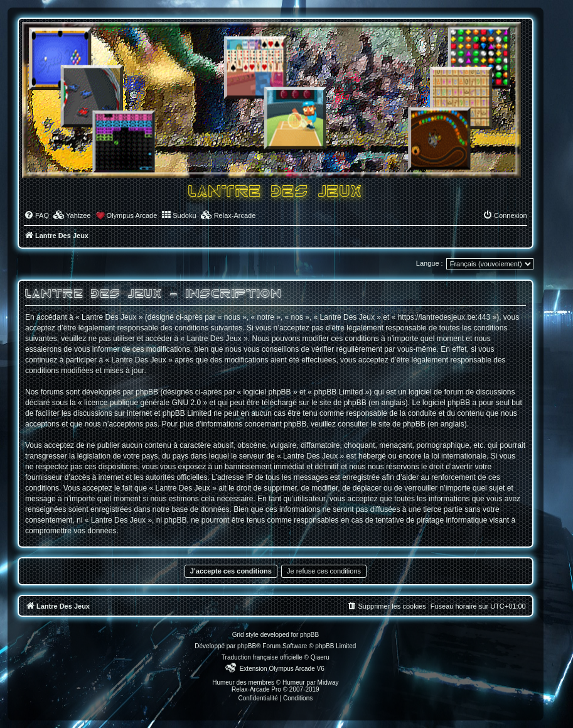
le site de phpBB (339, 403)
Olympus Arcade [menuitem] (132, 215)
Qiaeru (320, 657)
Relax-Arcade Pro (256, 689)
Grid (238, 635)
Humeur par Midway (310, 682)
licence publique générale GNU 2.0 (142, 403)
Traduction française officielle (262, 657)
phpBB (247, 646)
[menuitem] (36, 215)
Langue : (430, 263)
